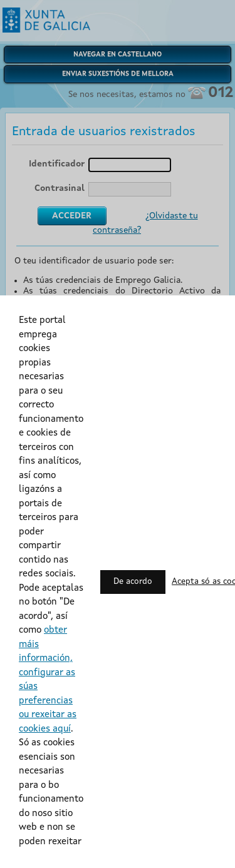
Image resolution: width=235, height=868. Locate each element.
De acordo (133, 582)
